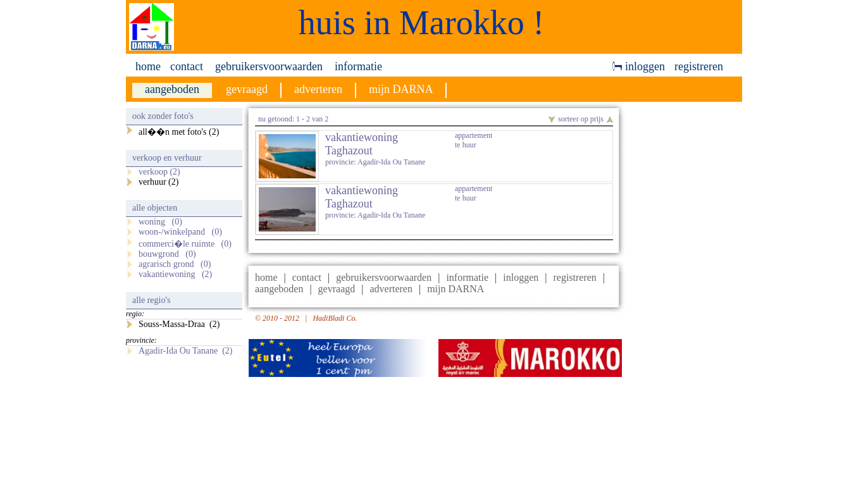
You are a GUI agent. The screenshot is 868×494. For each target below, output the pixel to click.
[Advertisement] (687, 298)
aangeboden (279, 289)
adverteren (391, 289)
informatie (358, 66)
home (148, 66)
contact (187, 66)
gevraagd (337, 289)
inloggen (639, 66)
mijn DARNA (456, 289)
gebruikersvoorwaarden (269, 66)
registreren (699, 66)
